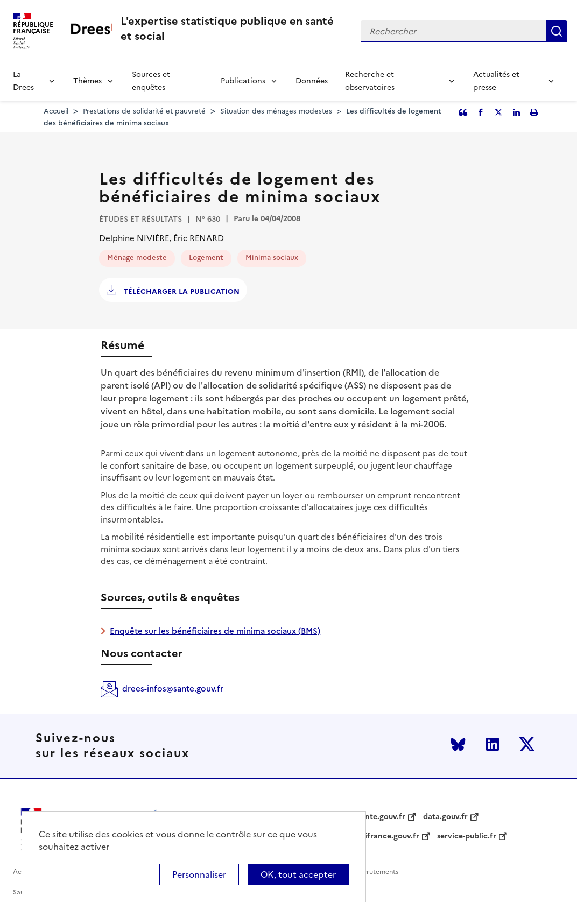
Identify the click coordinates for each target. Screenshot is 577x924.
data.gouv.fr (445, 817)
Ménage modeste (137, 258)
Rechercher (557, 31)
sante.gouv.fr (381, 817)
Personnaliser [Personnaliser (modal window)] (199, 874)
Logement (206, 258)
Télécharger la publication (181, 291)
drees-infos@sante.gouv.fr (173, 689)
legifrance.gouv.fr (387, 836)
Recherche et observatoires (370, 81)
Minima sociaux (272, 258)
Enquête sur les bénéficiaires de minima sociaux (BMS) (215, 631)
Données (312, 81)
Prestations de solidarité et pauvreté (144, 111)
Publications (243, 81)
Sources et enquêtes (151, 81)
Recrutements (377, 872)
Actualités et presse (496, 81)
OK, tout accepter (298, 874)
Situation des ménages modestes (276, 111)
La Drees (23, 81)
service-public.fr (467, 836)
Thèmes (87, 81)
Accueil (56, 111)
